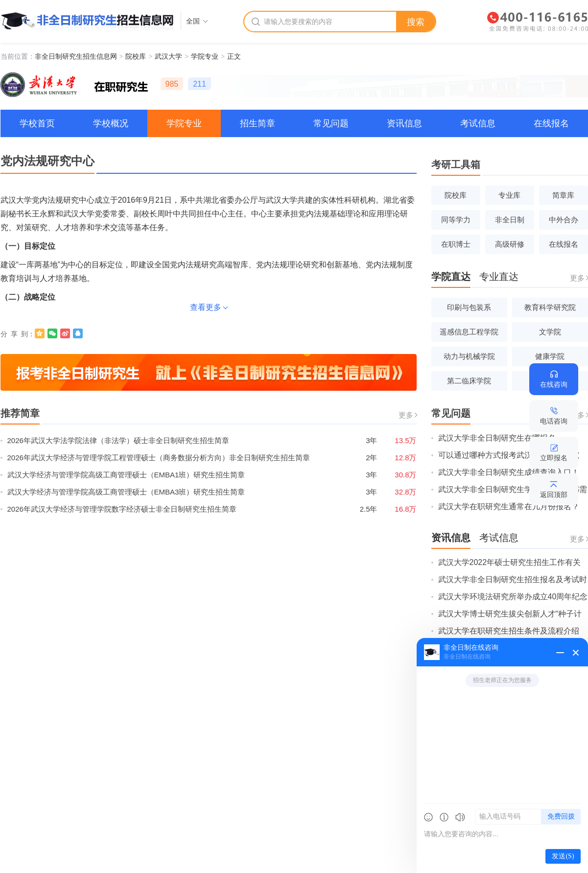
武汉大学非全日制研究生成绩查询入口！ (509, 472)
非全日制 (510, 220)
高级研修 (510, 244)
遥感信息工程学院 (469, 332)
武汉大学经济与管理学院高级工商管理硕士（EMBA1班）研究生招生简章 (126, 475)
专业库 (509, 195)
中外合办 (564, 220)
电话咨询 (554, 421)
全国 (193, 21)
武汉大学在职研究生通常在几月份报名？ (509, 507)
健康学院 (550, 356)
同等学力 (456, 220)
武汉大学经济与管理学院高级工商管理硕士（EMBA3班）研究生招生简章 (126, 492)
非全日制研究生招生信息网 (76, 56)
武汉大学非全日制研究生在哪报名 (497, 438)
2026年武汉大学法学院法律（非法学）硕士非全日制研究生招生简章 (118, 440)
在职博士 (456, 244)
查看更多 (206, 307)
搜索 (416, 22)
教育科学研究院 (550, 307)
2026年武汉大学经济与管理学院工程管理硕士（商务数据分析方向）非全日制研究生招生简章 (159, 458)
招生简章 (258, 123)
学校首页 (37, 123)
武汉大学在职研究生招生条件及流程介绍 (509, 631)
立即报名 (554, 458)
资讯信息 (404, 123)
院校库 (136, 56)
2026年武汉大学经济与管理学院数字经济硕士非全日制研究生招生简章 (122, 509)
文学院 (550, 332)
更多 (406, 415)
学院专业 (205, 56)
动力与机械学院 (469, 356)
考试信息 (478, 123)
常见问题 (331, 123)
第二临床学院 (469, 381)
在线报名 (551, 123)
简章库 (563, 195)
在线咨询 (554, 384)
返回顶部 (554, 495)
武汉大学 (168, 56)
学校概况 (111, 123)
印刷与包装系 (469, 307)
